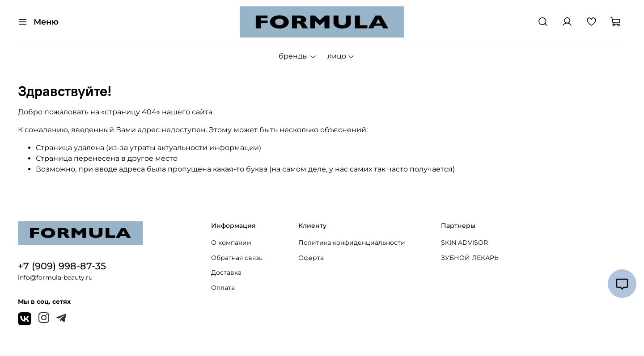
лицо (341, 56)
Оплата (223, 288)
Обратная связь (237, 258)
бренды (298, 56)
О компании (231, 243)
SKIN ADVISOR (464, 243)
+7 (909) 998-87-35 (62, 266)
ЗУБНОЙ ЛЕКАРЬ (470, 258)
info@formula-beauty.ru (55, 277)
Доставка (226, 272)
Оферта (311, 258)
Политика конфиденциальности (352, 243)
